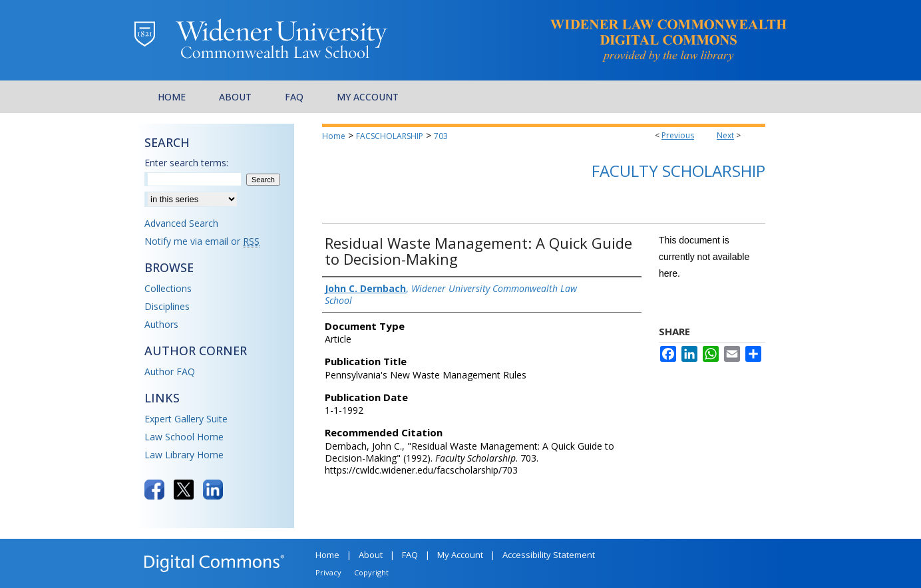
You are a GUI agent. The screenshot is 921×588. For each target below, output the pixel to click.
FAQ (410, 555)
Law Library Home (184, 455)
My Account (460, 555)
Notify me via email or (202, 241)
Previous (678, 135)
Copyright (371, 572)
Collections (168, 288)
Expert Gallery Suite (186, 419)
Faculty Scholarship (678, 171)
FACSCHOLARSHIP (390, 136)
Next (725, 135)
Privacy (328, 572)
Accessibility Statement (549, 555)
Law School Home (184, 437)
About (371, 555)
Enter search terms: (186, 163)
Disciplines (167, 306)
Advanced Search (181, 223)
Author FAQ (170, 371)
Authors (161, 324)
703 (441, 136)
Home (334, 136)
